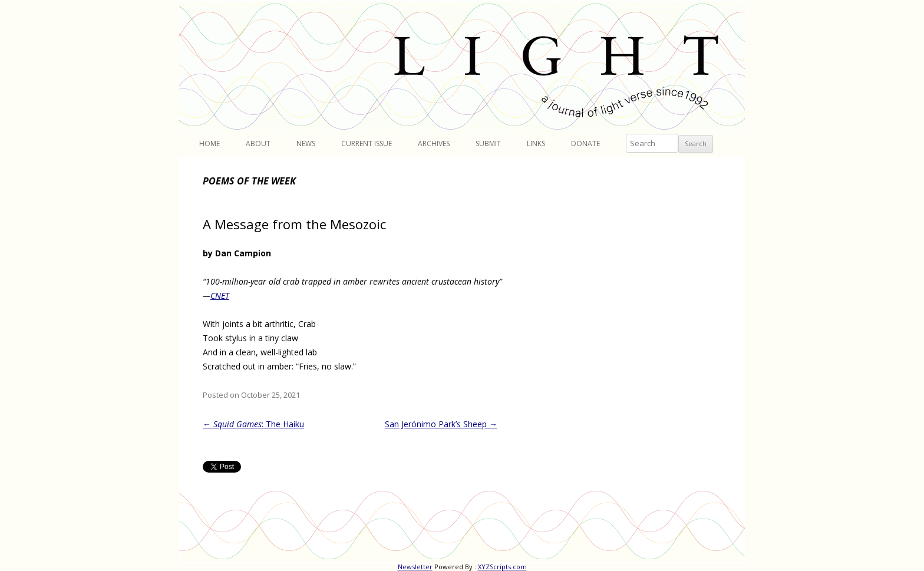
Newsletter (415, 567)
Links (536, 143)
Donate (585, 143)
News (306, 143)
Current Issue (367, 143)
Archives (434, 143)
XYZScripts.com (502, 567)
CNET (220, 296)
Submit (488, 143)
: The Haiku (253, 424)
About (258, 143)
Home (209, 143)
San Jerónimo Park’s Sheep (441, 424)
